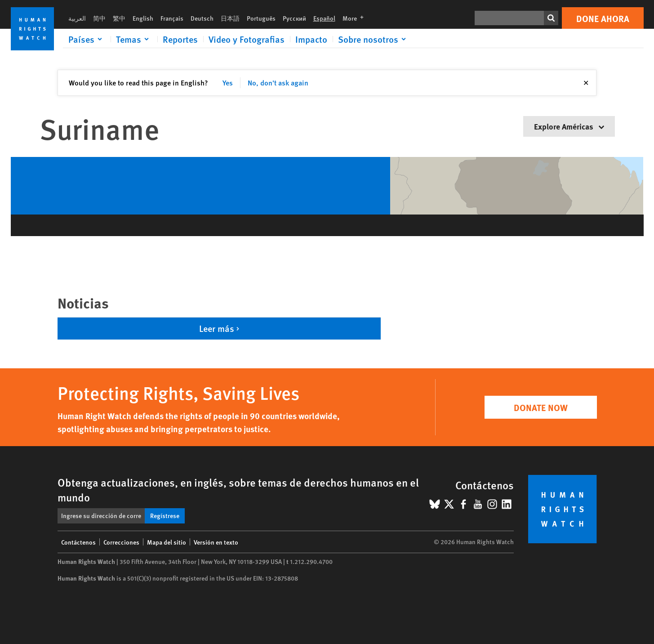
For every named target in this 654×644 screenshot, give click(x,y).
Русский (294, 18)
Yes (228, 83)
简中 (99, 18)
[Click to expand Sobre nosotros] (374, 39)
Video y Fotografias (247, 39)
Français (172, 18)
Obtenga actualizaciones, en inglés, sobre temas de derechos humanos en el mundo (238, 490)
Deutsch (202, 18)
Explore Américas (569, 126)
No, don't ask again (278, 83)
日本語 (230, 18)
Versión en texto (216, 542)
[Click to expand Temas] (134, 39)
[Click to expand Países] (87, 39)
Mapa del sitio (167, 542)
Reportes (180, 39)
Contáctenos (78, 542)
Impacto (311, 39)
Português (261, 18)
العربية (77, 18)
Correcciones (121, 542)
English (143, 18)
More (356, 18)
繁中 (119, 18)
